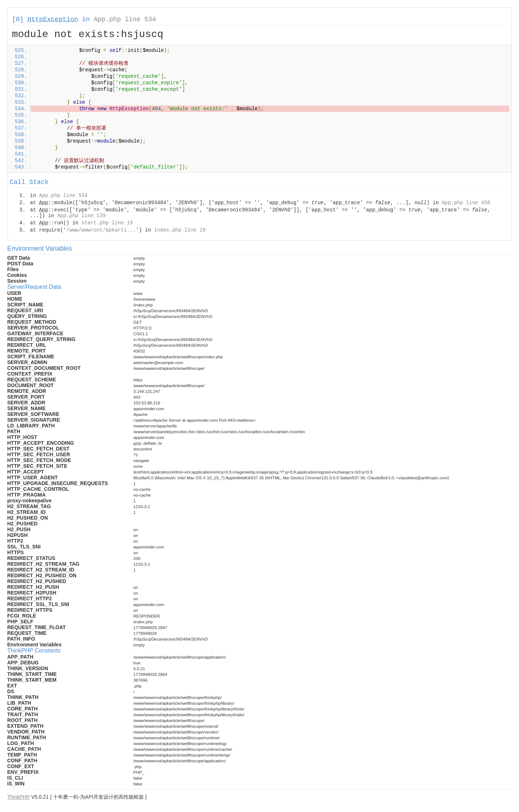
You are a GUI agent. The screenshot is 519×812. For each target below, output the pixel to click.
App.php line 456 (466, 203)
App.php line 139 (81, 216)
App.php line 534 (125, 19)
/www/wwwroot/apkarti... (101, 230)
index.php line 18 (180, 230)
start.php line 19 (107, 223)
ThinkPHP (19, 797)
